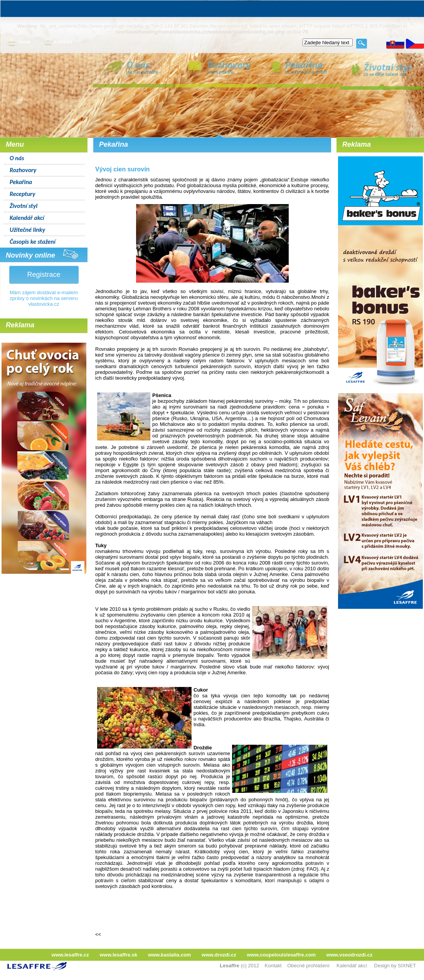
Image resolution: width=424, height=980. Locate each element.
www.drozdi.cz (219, 955)
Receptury (23, 194)
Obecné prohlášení (308, 966)
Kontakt (58, 42)
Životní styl (24, 206)
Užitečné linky (27, 230)
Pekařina (21, 182)
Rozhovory (23, 170)
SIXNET (407, 966)
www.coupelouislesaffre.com (281, 955)
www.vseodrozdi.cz (349, 955)
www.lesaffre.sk (118, 955)
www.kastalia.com (170, 955)
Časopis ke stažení (33, 242)
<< (98, 934)
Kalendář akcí (27, 218)
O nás (17, 158)
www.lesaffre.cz (70, 955)
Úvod (19, 42)
